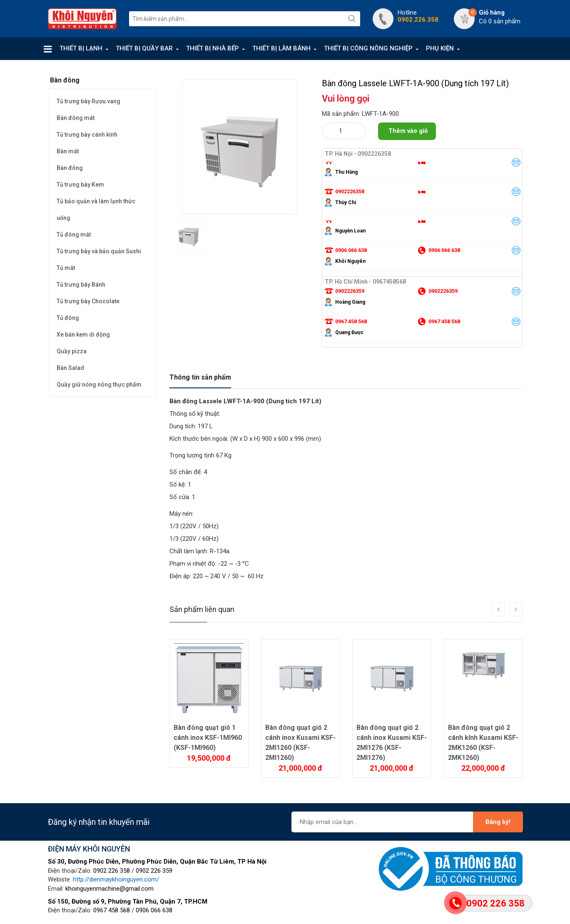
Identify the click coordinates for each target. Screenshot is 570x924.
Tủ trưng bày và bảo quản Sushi (99, 251)
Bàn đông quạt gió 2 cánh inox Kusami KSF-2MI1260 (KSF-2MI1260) (300, 743)
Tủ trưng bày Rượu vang (88, 101)
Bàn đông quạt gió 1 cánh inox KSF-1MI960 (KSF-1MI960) (208, 738)
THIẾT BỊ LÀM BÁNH (281, 48)
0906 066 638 (154, 910)
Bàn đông (70, 168)
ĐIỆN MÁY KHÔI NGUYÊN (89, 849)
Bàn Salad (70, 368)
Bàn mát (68, 151)
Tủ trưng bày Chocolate (88, 301)
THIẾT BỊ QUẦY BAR (144, 48)
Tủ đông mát (74, 235)
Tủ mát (66, 268)
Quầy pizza (72, 351)
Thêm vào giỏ (408, 131)
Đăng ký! (498, 822)
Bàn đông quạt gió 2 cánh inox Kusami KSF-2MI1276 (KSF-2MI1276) (392, 743)
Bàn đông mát (76, 118)
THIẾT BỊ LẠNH (81, 48)
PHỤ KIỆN (440, 48)
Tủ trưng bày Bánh (81, 285)
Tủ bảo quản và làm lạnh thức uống (96, 210)
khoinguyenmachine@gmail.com (110, 889)
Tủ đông (68, 318)
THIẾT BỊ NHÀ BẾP (213, 48)
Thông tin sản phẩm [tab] (200, 377)
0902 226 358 (112, 871)
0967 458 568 (112, 910)
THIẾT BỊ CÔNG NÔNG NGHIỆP (368, 48)
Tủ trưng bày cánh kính (87, 135)
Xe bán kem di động (83, 335)
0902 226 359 (154, 871)
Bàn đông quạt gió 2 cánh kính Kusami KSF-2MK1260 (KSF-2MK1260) (483, 743)
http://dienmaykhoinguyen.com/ (116, 879)
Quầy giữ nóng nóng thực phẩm (99, 385)
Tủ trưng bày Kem (80, 185)
